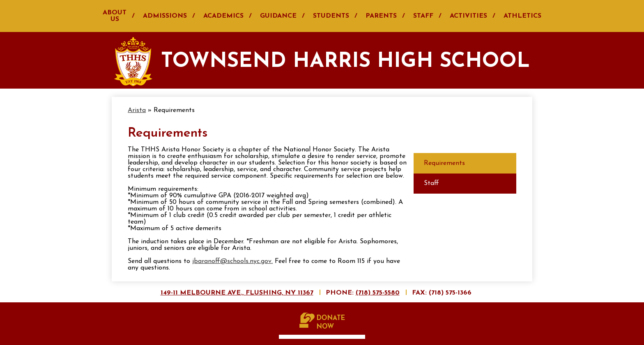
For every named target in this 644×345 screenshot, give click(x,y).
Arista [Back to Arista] (137, 110)
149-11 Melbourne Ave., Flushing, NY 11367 (237, 293)
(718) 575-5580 (378, 293)
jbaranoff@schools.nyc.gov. (232, 261)
